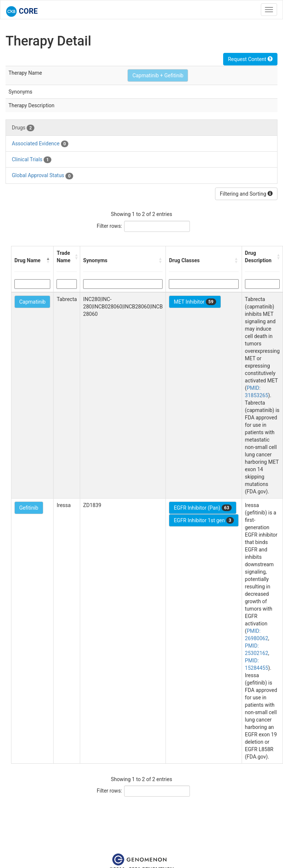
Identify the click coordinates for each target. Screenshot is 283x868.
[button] (48, 260)
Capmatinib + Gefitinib (158, 75)
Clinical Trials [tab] (32, 160)
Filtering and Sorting (246, 194)
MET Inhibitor (195, 302)
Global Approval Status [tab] (42, 176)
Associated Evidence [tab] (40, 144)
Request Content (250, 59)
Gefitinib (29, 508)
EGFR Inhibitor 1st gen (204, 520)
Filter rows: (110, 226)
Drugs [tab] (23, 128)
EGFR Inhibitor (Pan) (203, 508)
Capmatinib (32, 302)
